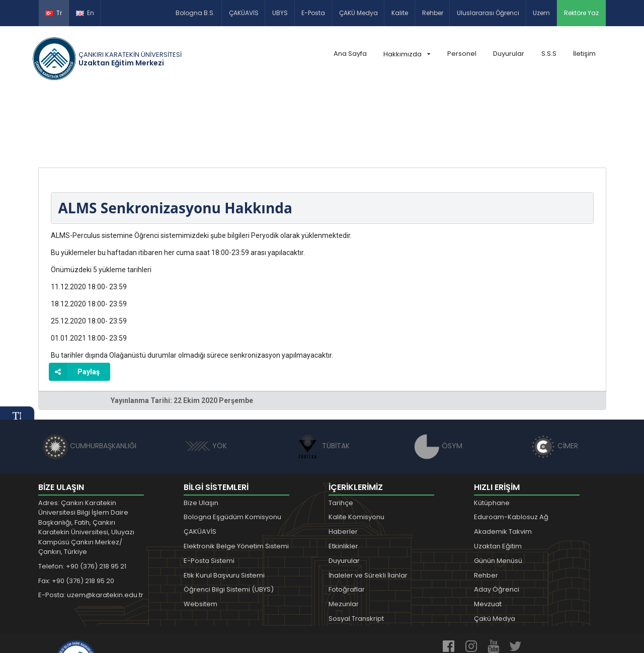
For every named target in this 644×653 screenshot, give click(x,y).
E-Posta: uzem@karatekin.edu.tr (91, 529)
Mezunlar (344, 539)
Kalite (400, 13)
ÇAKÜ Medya (358, 13)
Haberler (343, 466)
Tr (54, 13)
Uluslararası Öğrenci (488, 13)
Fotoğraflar (347, 524)
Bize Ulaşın (201, 437)
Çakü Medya (495, 553)
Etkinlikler (343, 481)
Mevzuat (488, 539)
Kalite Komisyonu (356, 452)
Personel (462, 54)
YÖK (206, 380)
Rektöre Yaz (581, 13)
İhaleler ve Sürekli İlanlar (368, 509)
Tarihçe (341, 437)
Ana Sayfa (350, 54)
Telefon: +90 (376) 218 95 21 (82, 501)
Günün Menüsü (498, 495)
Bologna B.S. (195, 13)
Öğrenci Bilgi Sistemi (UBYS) (229, 524)
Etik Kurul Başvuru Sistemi (224, 509)
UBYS (280, 13)
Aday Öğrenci (497, 524)
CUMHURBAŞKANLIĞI (90, 380)
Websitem (200, 539)
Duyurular (509, 54)
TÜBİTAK (322, 380)
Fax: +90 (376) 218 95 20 (76, 515)
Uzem (541, 13)
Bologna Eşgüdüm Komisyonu (232, 452)
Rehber (433, 13)
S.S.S (549, 54)
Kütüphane (492, 437)
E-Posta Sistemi (209, 495)
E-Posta (313, 13)
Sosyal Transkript (356, 553)
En (85, 13)
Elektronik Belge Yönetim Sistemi (236, 481)
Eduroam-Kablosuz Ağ (511, 452)
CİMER (554, 380)
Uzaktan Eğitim (498, 481)
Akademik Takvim (503, 466)
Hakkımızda (407, 54)
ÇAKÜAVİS (244, 13)
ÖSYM (438, 380)
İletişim (584, 54)
